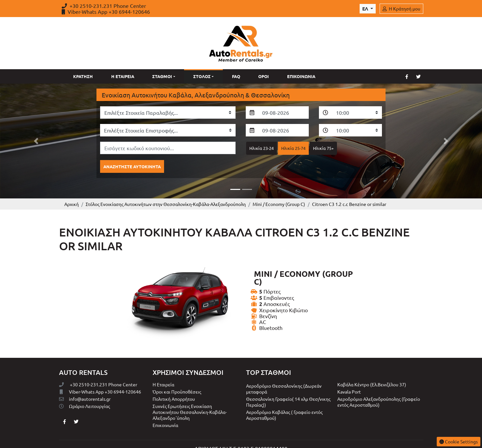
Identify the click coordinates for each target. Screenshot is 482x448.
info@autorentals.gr (85, 382)
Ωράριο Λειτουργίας (84, 390)
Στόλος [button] (202, 76)
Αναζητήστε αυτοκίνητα (132, 166)
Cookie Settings (459, 441)
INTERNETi (263, 439)
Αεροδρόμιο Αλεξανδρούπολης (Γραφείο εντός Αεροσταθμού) (379, 385)
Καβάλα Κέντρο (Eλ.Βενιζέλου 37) (372, 368)
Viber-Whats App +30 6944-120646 (106, 11)
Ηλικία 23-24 (262, 148)
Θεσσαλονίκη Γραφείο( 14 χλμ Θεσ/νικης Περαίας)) (288, 385)
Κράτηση (83, 76)
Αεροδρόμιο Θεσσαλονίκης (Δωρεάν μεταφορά (284, 372)
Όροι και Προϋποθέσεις (177, 375)
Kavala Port (349, 375)
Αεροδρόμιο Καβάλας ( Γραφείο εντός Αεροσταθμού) (284, 398)
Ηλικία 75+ (323, 148)
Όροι (263, 76)
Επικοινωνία (301, 76)
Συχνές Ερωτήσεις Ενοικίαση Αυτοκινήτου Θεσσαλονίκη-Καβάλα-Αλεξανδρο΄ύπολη (190, 396)
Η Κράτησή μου (401, 9)
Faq (236, 76)
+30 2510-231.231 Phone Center (104, 6)
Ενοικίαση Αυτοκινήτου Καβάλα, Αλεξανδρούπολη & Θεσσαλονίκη (196, 95)
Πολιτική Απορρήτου (174, 382)
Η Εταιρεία (123, 76)
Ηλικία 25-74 (293, 148)
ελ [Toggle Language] (366, 9)
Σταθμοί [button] (162, 76)
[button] (36, 133)
